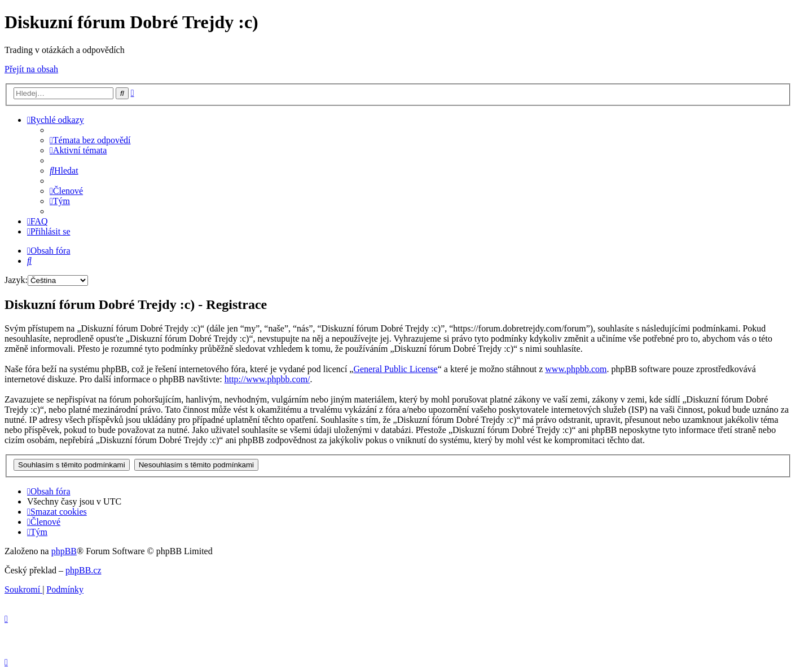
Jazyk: (16, 280)
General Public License (395, 369)
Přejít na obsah (31, 69)
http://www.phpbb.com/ (267, 379)
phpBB (64, 551)
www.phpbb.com (576, 369)
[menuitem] (90, 140)
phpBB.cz (83, 570)
